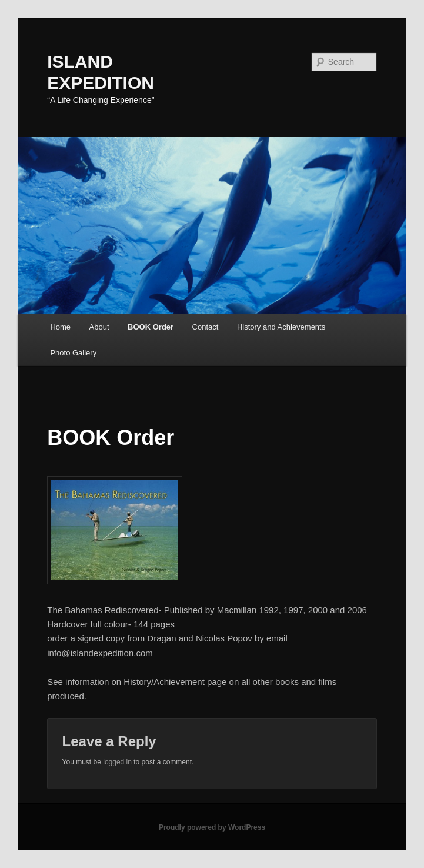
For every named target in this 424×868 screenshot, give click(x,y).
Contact (206, 327)
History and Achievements (281, 327)
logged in (117, 762)
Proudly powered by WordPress (212, 827)
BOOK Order (151, 327)
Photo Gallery (73, 353)
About (99, 327)
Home (60, 327)
